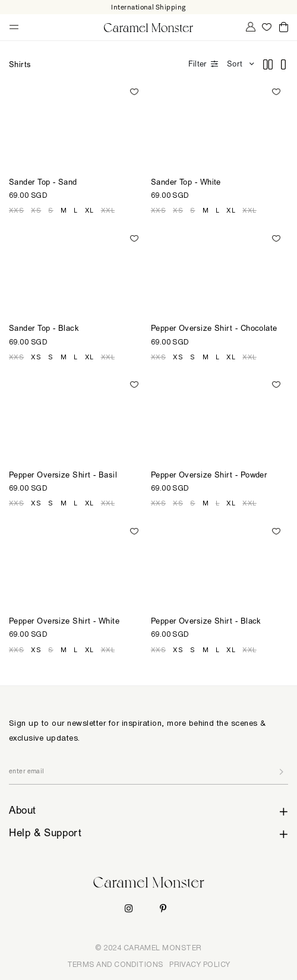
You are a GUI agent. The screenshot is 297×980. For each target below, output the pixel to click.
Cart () (284, 28)
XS (36, 210)
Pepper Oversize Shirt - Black (206, 622)
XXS (16, 210)
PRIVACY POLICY (200, 964)
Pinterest (163, 908)
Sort (235, 65)
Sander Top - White (186, 183)
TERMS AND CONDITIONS (115, 964)
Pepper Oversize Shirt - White (64, 622)
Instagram (129, 908)
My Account (249, 27)
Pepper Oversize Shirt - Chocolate (214, 329)
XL (89, 210)
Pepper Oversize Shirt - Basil (63, 476)
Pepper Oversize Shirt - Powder (209, 476)
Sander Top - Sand (43, 183)
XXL (108, 210)
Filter (197, 65)
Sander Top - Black (44, 329)
